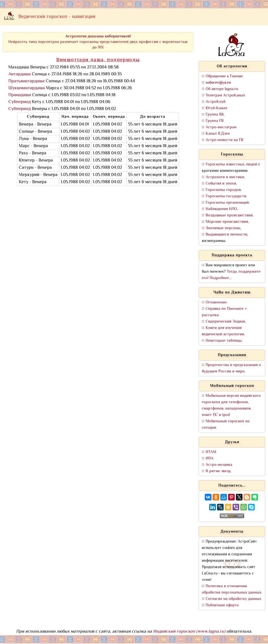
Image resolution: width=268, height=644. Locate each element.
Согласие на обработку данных (233, 599)
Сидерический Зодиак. (226, 322)
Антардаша (20, 74)
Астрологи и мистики (225, 177)
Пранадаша (20, 95)
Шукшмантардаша (27, 88)
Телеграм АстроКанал (225, 95)
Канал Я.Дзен (218, 134)
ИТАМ (211, 452)
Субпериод (20, 102)
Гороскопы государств (226, 196)
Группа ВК (215, 115)
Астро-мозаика (219, 465)
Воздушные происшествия (229, 215)
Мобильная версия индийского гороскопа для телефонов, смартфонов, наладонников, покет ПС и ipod (231, 405)
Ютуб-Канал (216, 108)
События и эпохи (221, 184)
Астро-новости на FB (224, 140)
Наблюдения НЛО (221, 209)
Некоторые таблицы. (224, 341)
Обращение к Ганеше (224, 76)
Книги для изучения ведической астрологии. (223, 331)
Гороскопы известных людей (231, 164)
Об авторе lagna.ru (222, 89)
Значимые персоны (223, 228)
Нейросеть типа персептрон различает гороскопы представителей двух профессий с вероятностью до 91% (98, 42)
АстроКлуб (215, 102)
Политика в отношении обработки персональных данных (232, 589)
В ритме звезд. (219, 471)
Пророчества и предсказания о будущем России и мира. (231, 368)
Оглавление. (217, 302)
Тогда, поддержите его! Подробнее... (231, 275)
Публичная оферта (222, 605)
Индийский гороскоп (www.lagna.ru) (189, 632)
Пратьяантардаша (26, 81)
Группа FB (215, 121)
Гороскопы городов (223, 190)
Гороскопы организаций (227, 203)
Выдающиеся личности (226, 235)
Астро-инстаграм (221, 127)
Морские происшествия (227, 222)
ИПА (210, 458)
